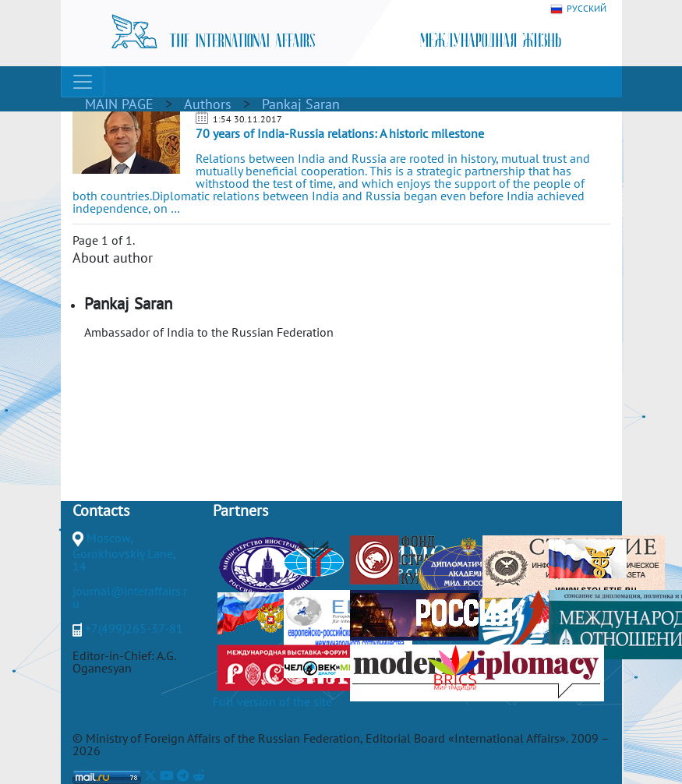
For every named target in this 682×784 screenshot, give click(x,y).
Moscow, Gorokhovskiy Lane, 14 (124, 552)
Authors (208, 104)
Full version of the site (272, 701)
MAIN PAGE (119, 104)
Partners (240, 510)
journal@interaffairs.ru (130, 597)
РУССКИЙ (578, 9)
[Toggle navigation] (83, 82)
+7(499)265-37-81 (134, 628)
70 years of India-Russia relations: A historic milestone (340, 133)
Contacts (101, 510)
